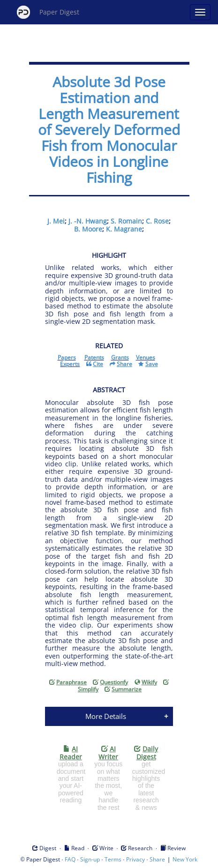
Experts (70, 364)
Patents (94, 357)
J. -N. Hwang (88, 221)
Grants (120, 357)
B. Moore (88, 229)
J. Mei (56, 221)
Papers (67, 357)
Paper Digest (48, 12)
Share (157, 859)
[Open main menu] (200, 12)
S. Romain (126, 221)
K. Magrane (124, 229)
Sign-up (90, 859)
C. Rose (157, 221)
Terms (113, 859)
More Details (106, 716)
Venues (146, 357)
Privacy (135, 859)
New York (185, 859)
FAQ (70, 859)
